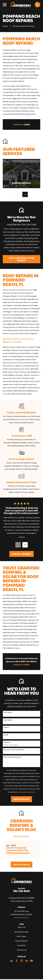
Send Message (21, 799)
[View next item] (25, 194)
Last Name (8, 720)
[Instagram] (21, 961)
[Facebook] (17, 961)
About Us (22, 927)
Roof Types (22, 936)
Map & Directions (21, 918)
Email (6, 735)
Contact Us (22, 950)
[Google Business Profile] (12, 961)
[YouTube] (31, 961)
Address (7, 742)
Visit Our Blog (21, 865)
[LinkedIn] (27, 961)
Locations (22, 945)
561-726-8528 (21, 891)
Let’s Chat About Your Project (21, 259)
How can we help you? (13, 757)
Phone (6, 727)
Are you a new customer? (14, 750)
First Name (8, 713)
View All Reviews (21, 554)
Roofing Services (21, 932)
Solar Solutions (21, 941)
